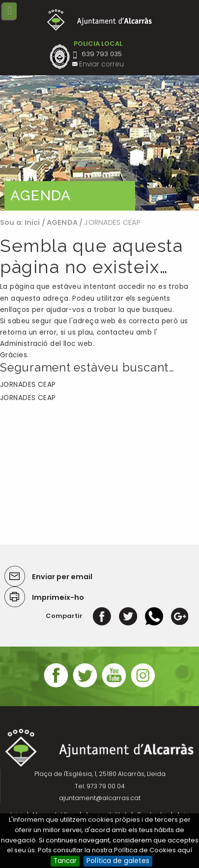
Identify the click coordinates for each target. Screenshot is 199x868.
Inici (32, 222)
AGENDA (62, 222)
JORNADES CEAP (28, 385)
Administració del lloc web (46, 344)
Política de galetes (118, 861)
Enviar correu (101, 64)
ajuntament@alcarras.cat (100, 798)
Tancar (65, 861)
